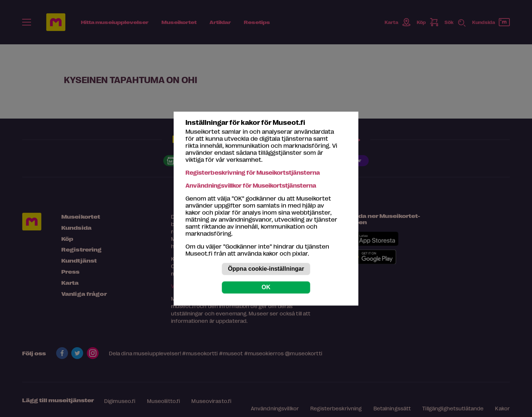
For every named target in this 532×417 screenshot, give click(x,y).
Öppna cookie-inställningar (266, 269)
